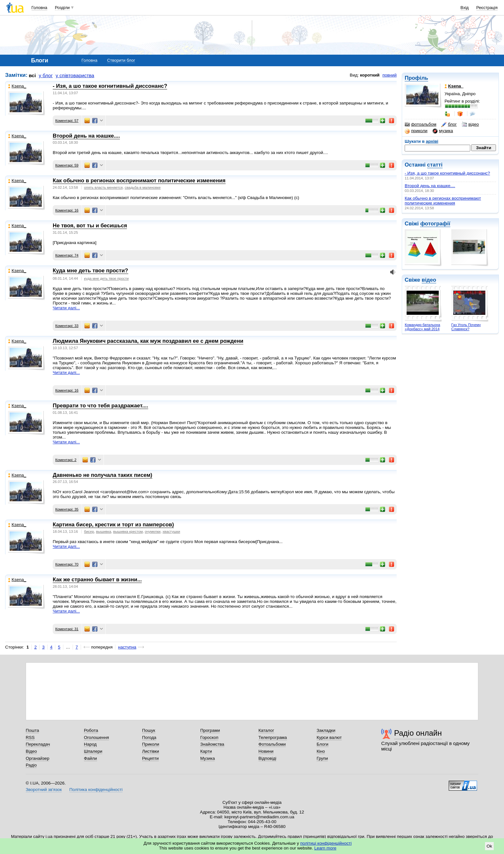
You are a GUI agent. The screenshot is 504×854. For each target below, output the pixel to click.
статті (435, 165)
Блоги (323, 744)
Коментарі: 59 (67, 165)
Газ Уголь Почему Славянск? (466, 327)
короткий (370, 75)
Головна (39, 8)
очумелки (153, 531)
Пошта (32, 730)
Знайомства (212, 744)
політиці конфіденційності (326, 843)
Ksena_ (17, 86)
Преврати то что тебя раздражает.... (100, 406)
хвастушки (171, 531)
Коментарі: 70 (67, 564)
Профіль (416, 78)
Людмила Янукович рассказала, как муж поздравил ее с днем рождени (148, 341)
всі (32, 75)
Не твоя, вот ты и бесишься (90, 226)
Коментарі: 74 (67, 255)
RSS (30, 737)
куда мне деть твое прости (107, 278)
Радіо (31, 765)
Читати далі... (66, 308)
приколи (416, 131)
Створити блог (121, 60)
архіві (432, 141)
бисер (89, 531)
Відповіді (267, 758)
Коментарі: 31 (67, 629)
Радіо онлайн (418, 733)
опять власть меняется (104, 187)
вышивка (104, 531)
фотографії (435, 224)
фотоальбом (420, 124)
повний (390, 75)
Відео (31, 751)
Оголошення (96, 737)
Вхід (465, 8)
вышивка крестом (128, 531)
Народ (90, 744)
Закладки (326, 730)
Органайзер (37, 758)
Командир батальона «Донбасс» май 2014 (422, 327)
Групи (322, 758)
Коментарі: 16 (67, 210)
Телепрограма (273, 737)
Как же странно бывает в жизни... (97, 580)
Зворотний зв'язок (44, 790)
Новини (266, 751)
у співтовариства (75, 75)
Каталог (266, 730)
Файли (90, 758)
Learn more (325, 848)
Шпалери (93, 751)
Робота (91, 730)
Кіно (321, 751)
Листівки (151, 751)
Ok (489, 846)
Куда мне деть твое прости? (90, 271)
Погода (149, 737)
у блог (46, 75)
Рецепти (150, 758)
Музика (207, 758)
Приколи (151, 744)
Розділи (62, 8)
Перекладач (38, 744)
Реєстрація (487, 8)
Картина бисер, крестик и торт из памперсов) (113, 525)
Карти (206, 751)
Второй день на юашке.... (430, 186)
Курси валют (329, 737)
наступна (127, 647)
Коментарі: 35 (67, 509)
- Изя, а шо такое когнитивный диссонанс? (447, 173)
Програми (210, 730)
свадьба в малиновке (143, 187)
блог (449, 124)
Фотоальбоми (272, 744)
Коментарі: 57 (67, 121)
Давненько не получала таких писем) (103, 475)
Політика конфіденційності (96, 790)
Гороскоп (209, 737)
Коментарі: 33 (67, 326)
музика (443, 131)
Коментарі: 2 (66, 460)
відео (470, 124)
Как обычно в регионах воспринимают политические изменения (443, 201)
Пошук (149, 730)
